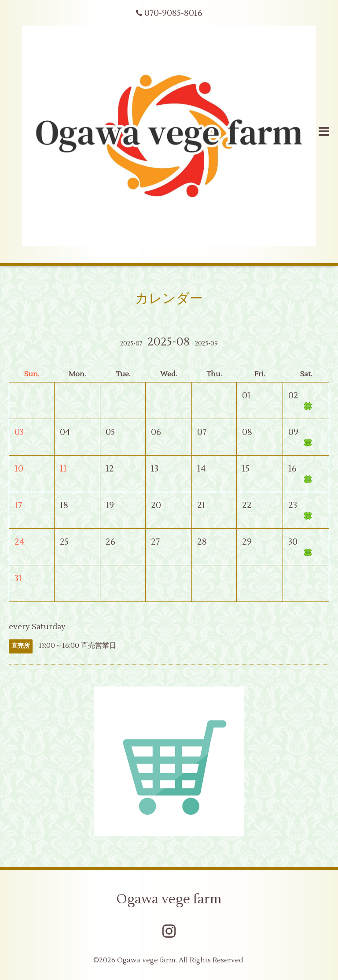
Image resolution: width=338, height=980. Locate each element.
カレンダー (169, 299)
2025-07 (131, 344)
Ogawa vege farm (169, 899)
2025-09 (206, 344)
